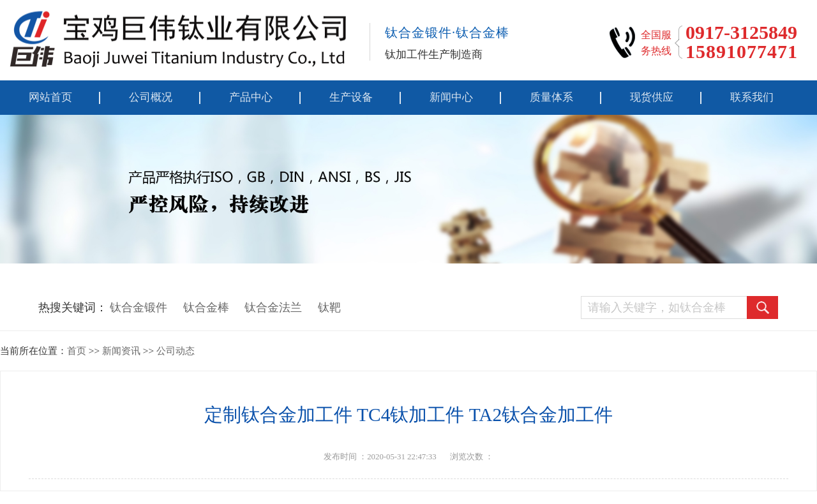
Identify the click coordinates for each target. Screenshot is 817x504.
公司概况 (151, 97)
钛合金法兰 (273, 308)
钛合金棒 (206, 308)
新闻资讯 (121, 351)
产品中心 (251, 97)
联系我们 (752, 97)
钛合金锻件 (139, 308)
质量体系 (551, 97)
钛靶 (329, 308)
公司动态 (176, 351)
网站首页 (50, 97)
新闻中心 (451, 97)
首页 (77, 351)
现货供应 (652, 97)
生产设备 (351, 97)
